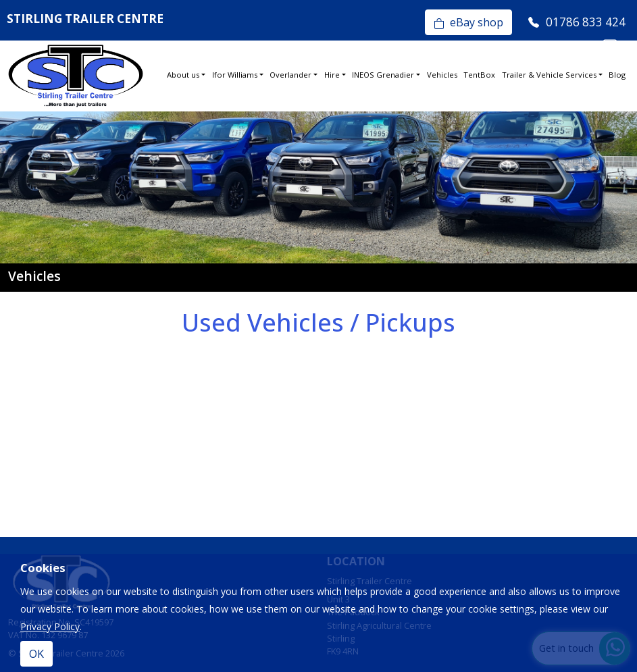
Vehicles (442, 75)
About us (183, 75)
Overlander (290, 75)
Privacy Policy (50, 626)
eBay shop (468, 22)
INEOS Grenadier (383, 75)
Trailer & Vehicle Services (549, 75)
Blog (617, 75)
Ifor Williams (235, 75)
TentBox (479, 75)
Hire (332, 75)
